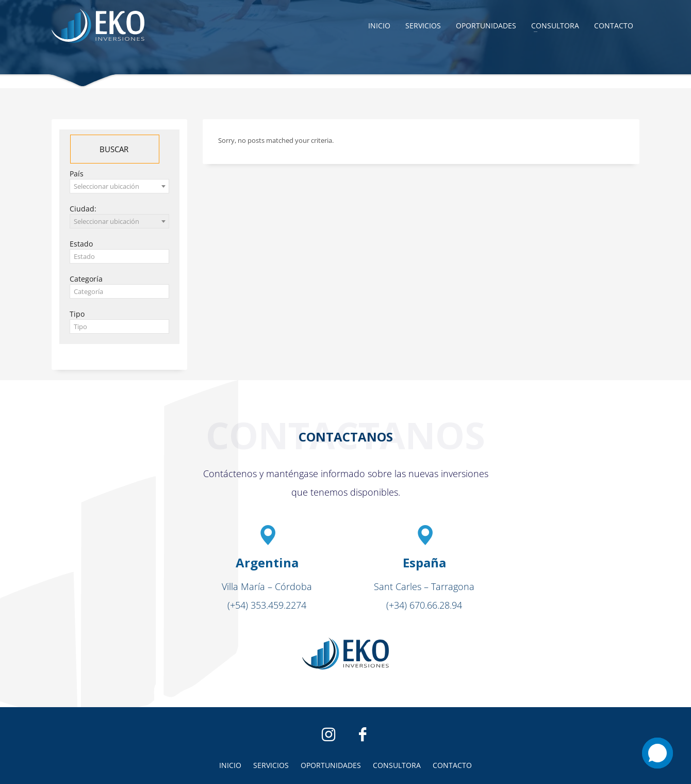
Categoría (86, 279)
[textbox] (119, 257)
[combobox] (119, 186)
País (77, 174)
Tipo (77, 314)
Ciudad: (83, 209)
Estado (81, 244)
